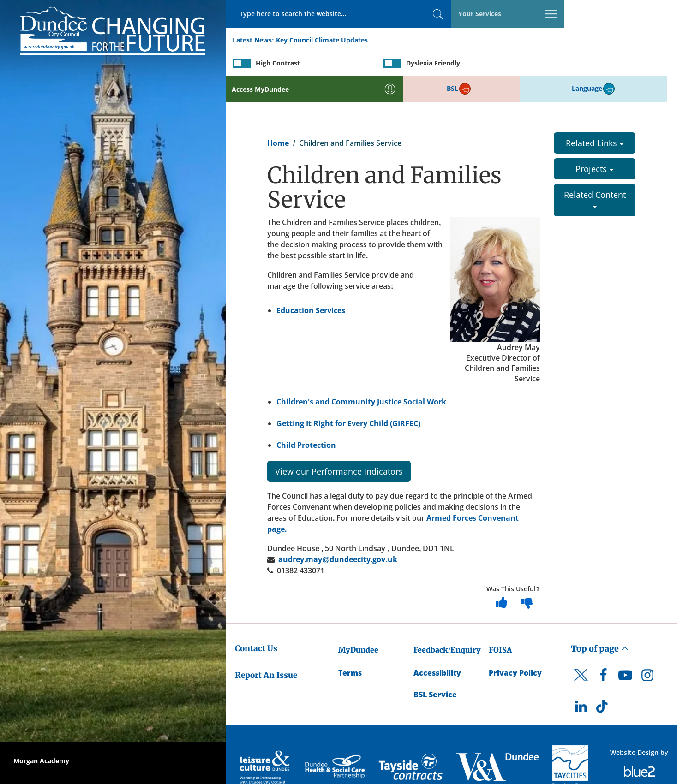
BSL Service (435, 670)
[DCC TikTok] (603, 684)
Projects (595, 144)
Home (278, 118)
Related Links (595, 118)
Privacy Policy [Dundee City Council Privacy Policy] (515, 648)
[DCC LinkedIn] (581, 684)
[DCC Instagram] (647, 653)
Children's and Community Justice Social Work (361, 377)
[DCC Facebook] (603, 653)
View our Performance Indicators (339, 446)
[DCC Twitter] (581, 658)
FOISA (500, 624)
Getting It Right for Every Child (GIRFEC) (349, 398)
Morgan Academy (41, 761)
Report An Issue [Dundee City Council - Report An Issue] (266, 650)
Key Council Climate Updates (322, 41)
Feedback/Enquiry (447, 624)
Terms (350, 648)
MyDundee (358, 624)
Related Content (595, 174)
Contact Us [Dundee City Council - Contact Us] (256, 623)
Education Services (311, 285)
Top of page (600, 623)
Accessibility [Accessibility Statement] (437, 648)
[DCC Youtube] (625, 653)
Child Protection (306, 420)
